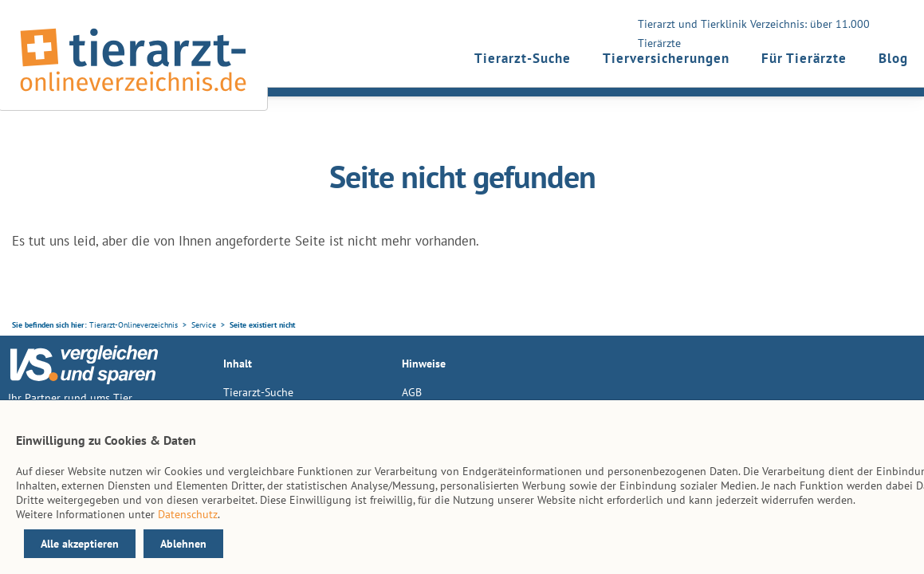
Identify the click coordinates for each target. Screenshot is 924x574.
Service (204, 325)
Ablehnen (183, 544)
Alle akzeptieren (80, 544)
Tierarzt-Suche (523, 58)
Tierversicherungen (666, 58)
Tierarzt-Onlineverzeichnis (134, 325)
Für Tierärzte (804, 58)
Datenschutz (188, 514)
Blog (893, 58)
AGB (412, 392)
